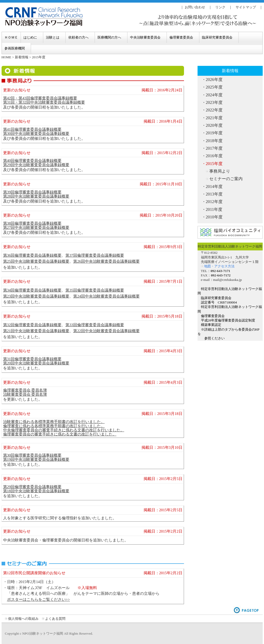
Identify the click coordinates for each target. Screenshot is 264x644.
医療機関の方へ (109, 37)
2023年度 (214, 102)
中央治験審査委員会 (145, 37)
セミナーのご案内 (226, 179)
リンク (220, 7)
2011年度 (214, 209)
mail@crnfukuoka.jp (228, 280)
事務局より (220, 171)
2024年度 (214, 95)
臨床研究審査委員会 (217, 37)
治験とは (53, 37)
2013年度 (214, 194)
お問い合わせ (195, 7)
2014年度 (214, 187)
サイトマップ (246, 7)
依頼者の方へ (78, 37)
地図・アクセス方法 (219, 266)
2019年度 (214, 133)
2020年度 (214, 125)
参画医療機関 (15, 48)
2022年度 (214, 110)
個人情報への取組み (23, 619)
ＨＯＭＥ (11, 37)
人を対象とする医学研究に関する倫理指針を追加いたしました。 (60, 518)
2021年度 (214, 118)
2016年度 (214, 156)
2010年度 (214, 217)
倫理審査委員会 (181, 37)
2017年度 (214, 148)
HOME (7, 57)
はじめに (30, 37)
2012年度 (214, 202)
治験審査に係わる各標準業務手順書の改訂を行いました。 (54, 422)
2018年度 (214, 141)
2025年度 (214, 87)
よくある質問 (55, 619)
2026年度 (214, 80)
